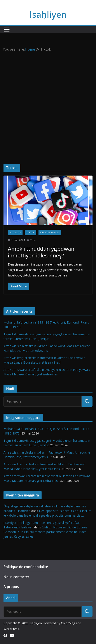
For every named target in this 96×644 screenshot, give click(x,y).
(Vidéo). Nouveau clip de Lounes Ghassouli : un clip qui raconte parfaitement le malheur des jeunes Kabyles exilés (45, 532)
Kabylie (31, 232)
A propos (11, 587)
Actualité (15, 232)
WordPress (11, 629)
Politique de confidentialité (26, 567)
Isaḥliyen (48, 14)
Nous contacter (16, 577)
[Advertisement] (48, 103)
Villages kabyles (50, 232)
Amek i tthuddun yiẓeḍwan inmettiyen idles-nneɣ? (41, 252)
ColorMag (68, 623)
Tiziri (33, 240)
